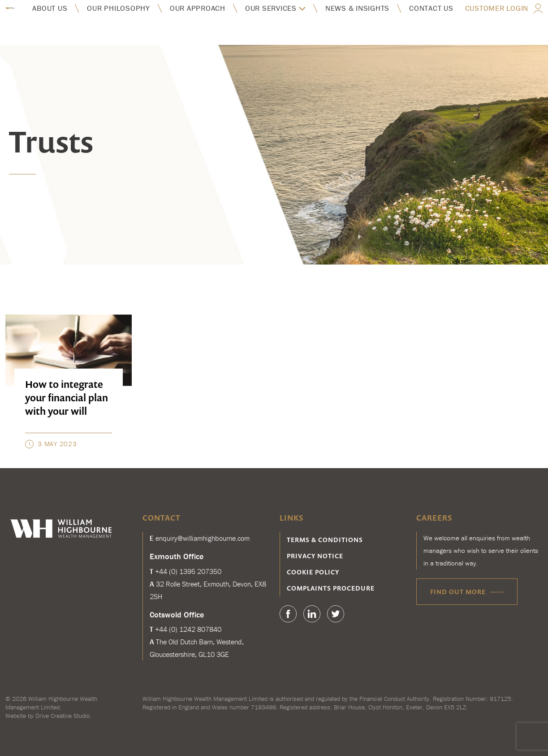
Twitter (336, 614)
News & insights (357, 8)
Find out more (458, 592)
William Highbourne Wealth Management (10, 8)
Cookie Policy (313, 572)
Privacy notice (315, 556)
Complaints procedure (331, 588)
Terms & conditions (325, 540)
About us (50, 8)
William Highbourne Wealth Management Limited (51, 703)
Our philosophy (119, 8)
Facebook (288, 614)
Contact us (431, 8)
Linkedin (312, 614)
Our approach (198, 8)
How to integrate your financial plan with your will (67, 398)
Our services (271, 8)
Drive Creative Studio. (63, 716)
